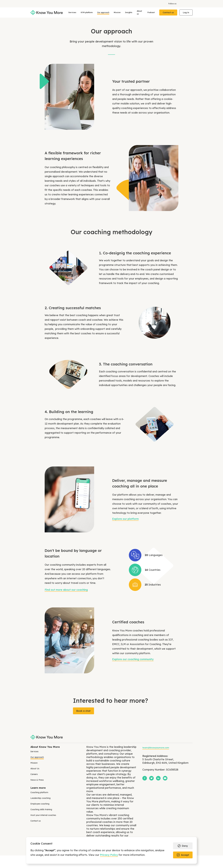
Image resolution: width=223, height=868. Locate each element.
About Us (35, 769)
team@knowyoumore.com (156, 748)
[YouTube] (191, 4)
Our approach (103, 12)
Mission (117, 12)
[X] (183, 4)
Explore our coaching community (133, 659)
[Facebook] (179, 4)
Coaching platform (39, 792)
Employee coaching (40, 804)
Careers (34, 774)
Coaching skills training (41, 809)
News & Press (37, 780)
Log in (186, 13)
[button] (183, 846)
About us (139, 12)
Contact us (168, 13)
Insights (129, 12)
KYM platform (87, 12)
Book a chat (83, 711)
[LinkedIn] (188, 4)
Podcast (151, 12)
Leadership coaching (40, 798)
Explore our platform (125, 519)
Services (72, 12)
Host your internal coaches (43, 815)
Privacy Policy (109, 855)
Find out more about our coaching (66, 590)
